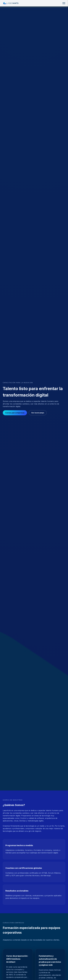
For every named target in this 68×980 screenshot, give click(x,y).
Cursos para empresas (15, 413)
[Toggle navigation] (64, 3)
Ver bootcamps (38, 413)
